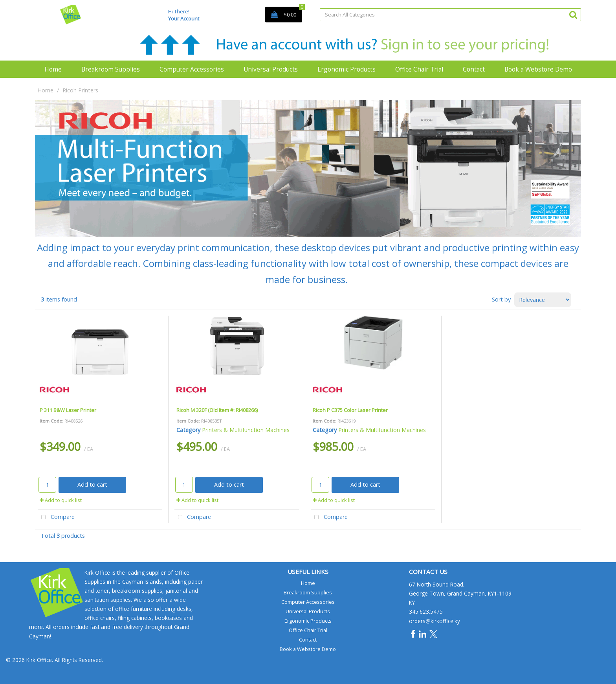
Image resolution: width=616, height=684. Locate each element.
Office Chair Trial (419, 69)
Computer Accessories (192, 69)
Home (53, 69)
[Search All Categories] (450, 15)
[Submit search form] (573, 14)
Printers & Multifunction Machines (246, 430)
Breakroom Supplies (111, 69)
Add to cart (92, 484)
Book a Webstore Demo (538, 69)
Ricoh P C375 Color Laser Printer (350, 410)
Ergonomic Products (346, 69)
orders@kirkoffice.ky (434, 621)
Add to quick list (61, 500)
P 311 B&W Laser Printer (68, 410)
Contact (474, 69)
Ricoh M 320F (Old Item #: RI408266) (217, 410)
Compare (56, 518)
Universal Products (271, 69)
